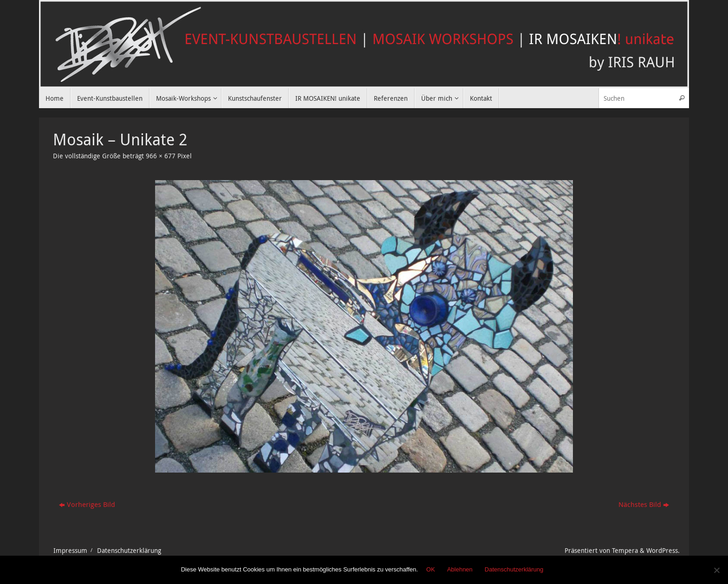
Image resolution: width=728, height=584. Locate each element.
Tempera (625, 551)
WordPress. (663, 551)
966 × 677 (161, 156)
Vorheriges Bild (87, 504)
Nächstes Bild (644, 504)
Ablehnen (460, 569)
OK (431, 569)
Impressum (70, 551)
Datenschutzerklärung (129, 551)
